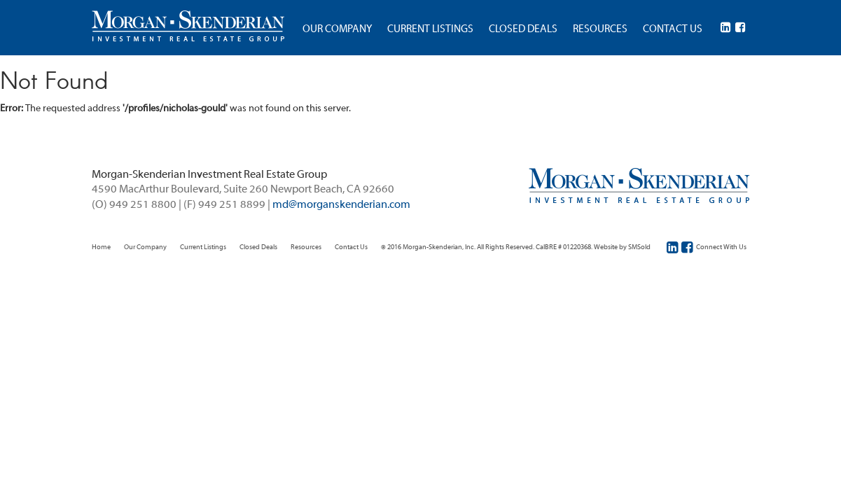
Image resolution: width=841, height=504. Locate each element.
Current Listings (203, 247)
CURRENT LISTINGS (430, 29)
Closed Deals (258, 247)
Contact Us (351, 247)
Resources (306, 247)
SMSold (639, 247)
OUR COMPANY (337, 29)
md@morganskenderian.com (341, 205)
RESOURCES (600, 29)
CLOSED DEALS (523, 29)
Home (101, 247)
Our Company (145, 247)
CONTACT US (673, 29)
